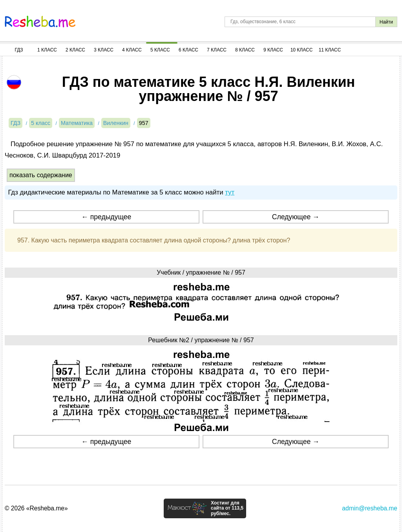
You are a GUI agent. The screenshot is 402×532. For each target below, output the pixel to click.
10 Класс (302, 50)
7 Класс (217, 50)
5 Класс (160, 50)
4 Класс (132, 50)
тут (230, 192)
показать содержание (41, 175)
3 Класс (104, 50)
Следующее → (296, 217)
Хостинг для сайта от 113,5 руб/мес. (227, 508)
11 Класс (330, 50)
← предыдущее (106, 217)
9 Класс (273, 50)
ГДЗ (19, 50)
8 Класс (245, 50)
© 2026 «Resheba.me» (36, 508)
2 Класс (75, 50)
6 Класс (188, 50)
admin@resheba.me (370, 508)
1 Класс (47, 50)
